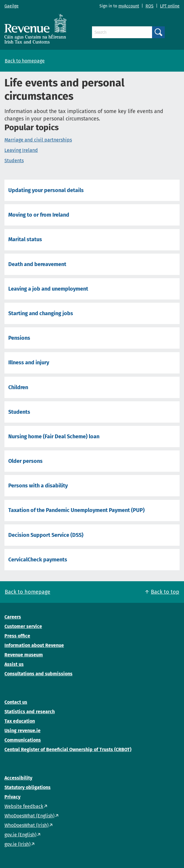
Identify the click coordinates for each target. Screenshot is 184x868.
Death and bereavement (37, 264)
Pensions (19, 338)
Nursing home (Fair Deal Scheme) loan (54, 437)
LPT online (170, 6)
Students (14, 161)
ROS (150, 6)
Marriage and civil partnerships (38, 140)
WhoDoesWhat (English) (29, 816)
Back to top (165, 592)
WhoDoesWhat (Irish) (26, 825)
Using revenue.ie (22, 731)
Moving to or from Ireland (39, 215)
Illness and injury (29, 363)
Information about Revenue (34, 645)
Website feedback (24, 806)
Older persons (25, 461)
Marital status (25, 239)
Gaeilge (12, 6)
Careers (13, 617)
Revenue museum (24, 655)
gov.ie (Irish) (17, 844)
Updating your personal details (46, 190)
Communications (23, 740)
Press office (17, 636)
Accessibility (18, 778)
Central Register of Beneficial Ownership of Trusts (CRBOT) (68, 749)
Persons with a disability (38, 486)
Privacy (12, 797)
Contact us (16, 702)
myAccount (129, 6)
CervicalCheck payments (38, 560)
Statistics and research (30, 712)
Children (18, 387)
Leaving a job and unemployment (48, 289)
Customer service (23, 626)
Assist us (14, 664)
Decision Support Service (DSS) (46, 535)
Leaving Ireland (21, 150)
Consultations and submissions (38, 674)
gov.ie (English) (20, 835)
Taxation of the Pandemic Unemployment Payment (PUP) (76, 510)
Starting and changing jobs (41, 313)
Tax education (20, 721)
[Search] (122, 32)
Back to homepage (25, 61)
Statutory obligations (28, 787)
